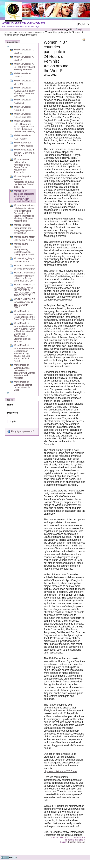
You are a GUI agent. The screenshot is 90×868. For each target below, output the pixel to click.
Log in (81, 29)
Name (10, 405)
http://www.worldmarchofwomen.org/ (21, 26)
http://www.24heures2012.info (60, 771)
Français (81, 842)
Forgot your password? (21, 431)
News (29, 32)
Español (72, 842)
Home (21, 32)
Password (13, 413)
